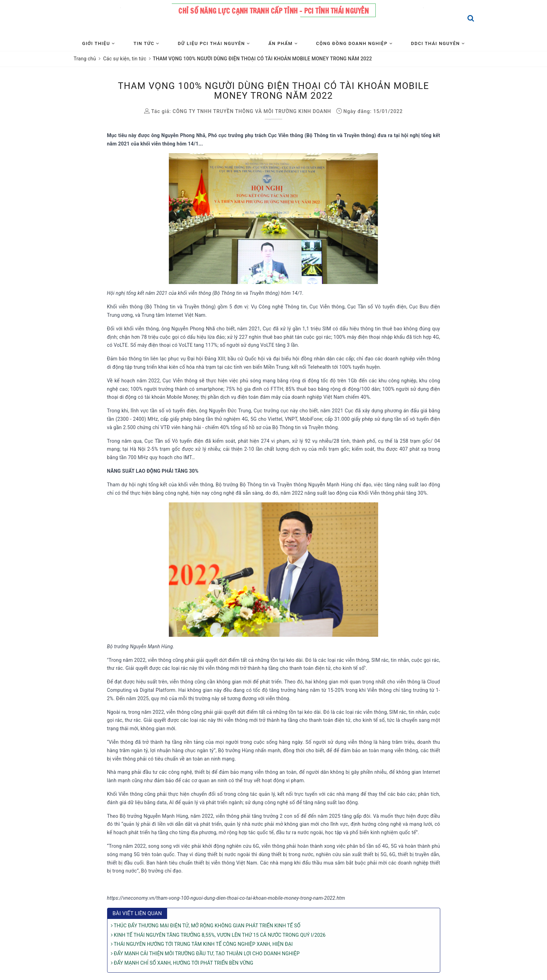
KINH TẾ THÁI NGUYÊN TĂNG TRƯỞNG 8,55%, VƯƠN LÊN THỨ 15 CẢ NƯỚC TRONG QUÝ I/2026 (218, 935)
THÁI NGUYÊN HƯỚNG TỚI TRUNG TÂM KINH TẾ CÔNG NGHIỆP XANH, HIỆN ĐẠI (202, 944)
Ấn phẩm (283, 43)
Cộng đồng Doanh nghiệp (354, 43)
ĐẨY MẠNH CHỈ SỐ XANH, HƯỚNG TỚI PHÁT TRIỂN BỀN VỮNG (182, 963)
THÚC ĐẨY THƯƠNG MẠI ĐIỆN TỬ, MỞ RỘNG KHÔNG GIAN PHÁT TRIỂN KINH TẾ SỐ (206, 926)
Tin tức (147, 43)
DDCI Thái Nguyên (438, 43)
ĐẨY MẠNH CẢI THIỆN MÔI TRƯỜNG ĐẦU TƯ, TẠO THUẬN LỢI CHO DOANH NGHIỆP (205, 953)
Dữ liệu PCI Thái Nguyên (214, 43)
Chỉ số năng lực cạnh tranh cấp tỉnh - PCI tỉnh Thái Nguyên (273, 11)
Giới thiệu (99, 43)
